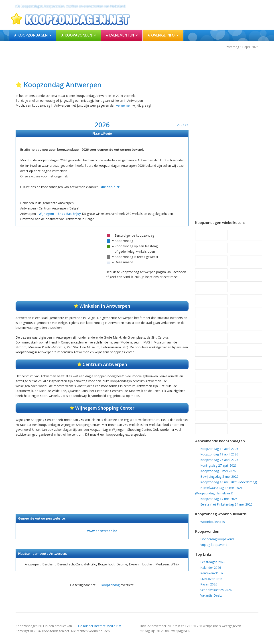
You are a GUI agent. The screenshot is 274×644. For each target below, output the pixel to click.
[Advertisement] (137, 64)
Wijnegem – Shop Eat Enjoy (60, 214)
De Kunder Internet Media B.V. (100, 626)
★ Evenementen (120, 35)
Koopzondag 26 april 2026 (219, 460)
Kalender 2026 (211, 568)
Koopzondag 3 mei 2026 (218, 471)
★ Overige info (161, 35)
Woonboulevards (213, 522)
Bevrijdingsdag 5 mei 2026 (219, 476)
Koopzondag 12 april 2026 (219, 449)
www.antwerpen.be (102, 531)
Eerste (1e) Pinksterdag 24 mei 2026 (226, 504)
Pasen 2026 (209, 584)
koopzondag (111, 585)
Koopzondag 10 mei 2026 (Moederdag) (229, 482)
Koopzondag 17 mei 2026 (219, 499)
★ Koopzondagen (31, 35)
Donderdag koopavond (217, 539)
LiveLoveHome (211, 579)
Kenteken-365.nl (212, 573)
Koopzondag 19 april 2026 (219, 454)
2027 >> (183, 125)
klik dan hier (110, 187)
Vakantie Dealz (211, 595)
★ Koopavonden (76, 35)
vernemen (124, 105)
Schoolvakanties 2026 (216, 590)
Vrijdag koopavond (214, 545)
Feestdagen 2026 (213, 562)
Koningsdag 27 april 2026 (218, 465)
